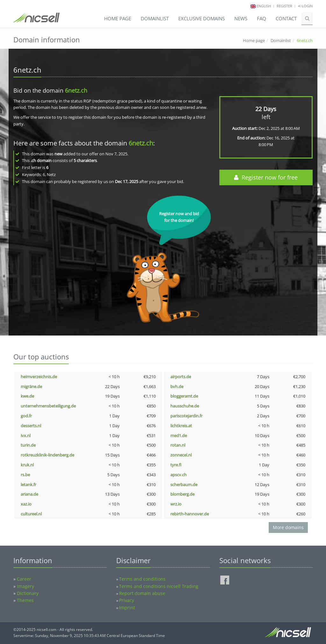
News (241, 18)
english (264, 6)
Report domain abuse (142, 593)
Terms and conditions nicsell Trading (159, 586)
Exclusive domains (202, 18)
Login (305, 6)
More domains (288, 527)
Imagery (25, 586)
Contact (286, 18)
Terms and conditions (142, 579)
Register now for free (266, 177)
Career (24, 579)
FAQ (262, 18)
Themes (25, 600)
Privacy (127, 600)
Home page (118, 18)
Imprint (127, 608)
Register (284, 6)
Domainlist (155, 18)
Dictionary (28, 593)
